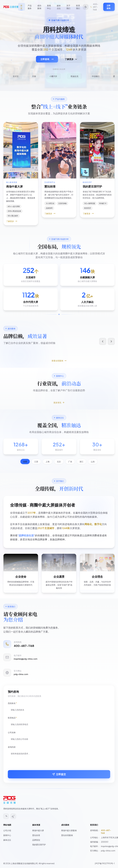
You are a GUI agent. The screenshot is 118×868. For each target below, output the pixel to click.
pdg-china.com (108, 851)
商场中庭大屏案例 (69, 830)
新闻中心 (7, 835)
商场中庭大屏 (38, 830)
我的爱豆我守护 (39, 845)
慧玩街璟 (36, 835)
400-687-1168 (106, 832)
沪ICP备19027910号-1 (105, 863)
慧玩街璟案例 (67, 835)
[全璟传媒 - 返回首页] (11, 7)
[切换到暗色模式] (86, 7)
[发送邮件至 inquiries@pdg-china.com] (59, 664)
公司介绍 (7, 830)
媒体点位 (7, 840)
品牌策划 (36, 840)
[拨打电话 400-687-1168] (96, 7)
